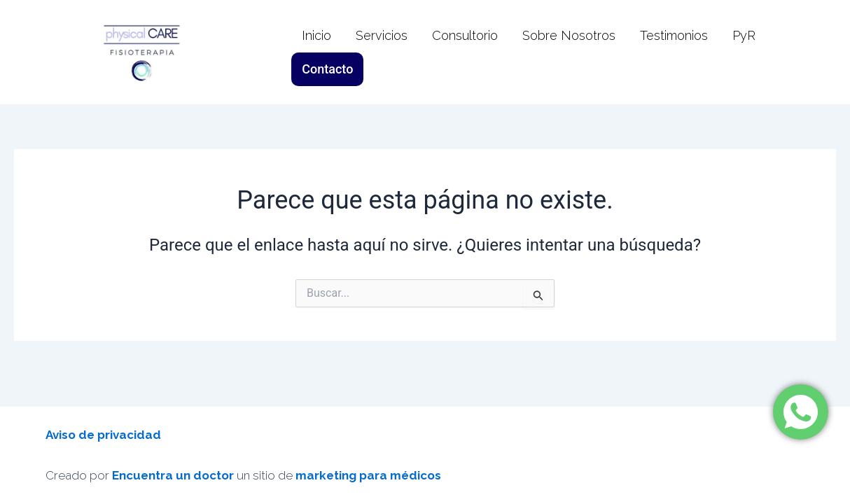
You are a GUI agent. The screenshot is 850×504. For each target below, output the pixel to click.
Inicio (316, 52)
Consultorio (465, 52)
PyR (744, 52)
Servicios (382, 52)
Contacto (806, 52)
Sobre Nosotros (569, 52)
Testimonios (674, 52)
